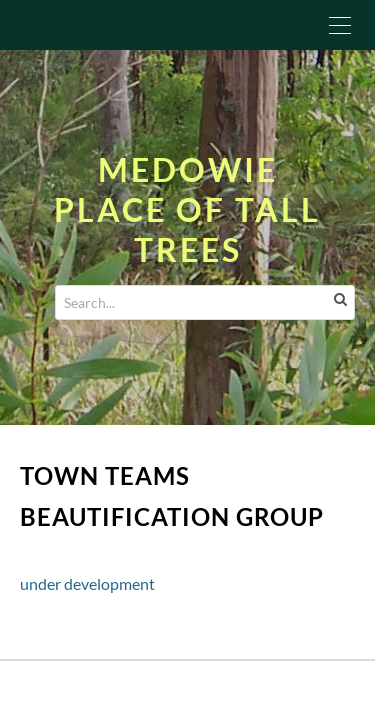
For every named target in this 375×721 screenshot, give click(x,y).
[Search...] (205, 302)
